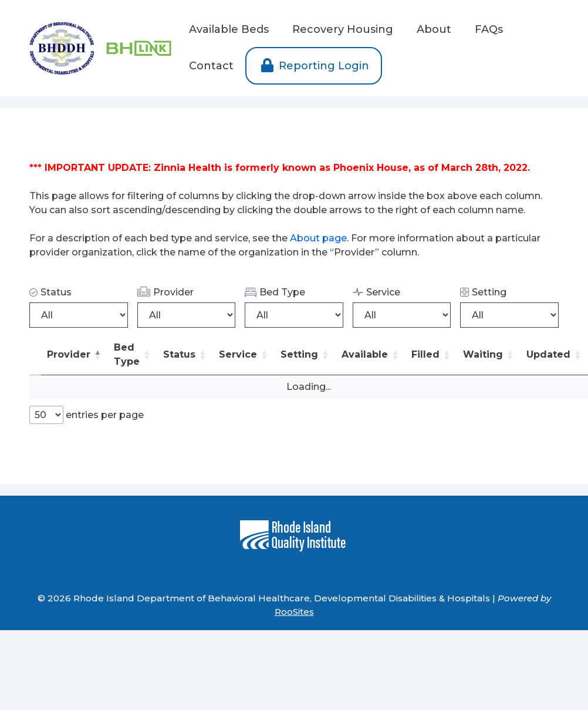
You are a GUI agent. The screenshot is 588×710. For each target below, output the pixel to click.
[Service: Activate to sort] (244, 355)
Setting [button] (299, 354)
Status (50, 292)
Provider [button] (69, 354)
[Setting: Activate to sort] (305, 355)
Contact (211, 66)
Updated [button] (548, 354)
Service (376, 292)
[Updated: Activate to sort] (554, 355)
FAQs (489, 29)
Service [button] (238, 354)
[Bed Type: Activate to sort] (133, 355)
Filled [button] (425, 354)
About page (318, 238)
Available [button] (365, 354)
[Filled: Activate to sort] (431, 355)
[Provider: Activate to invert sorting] (75, 355)
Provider (165, 292)
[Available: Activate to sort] (371, 355)
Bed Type (275, 292)
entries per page (104, 415)
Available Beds (229, 29)
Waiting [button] (483, 354)
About (434, 29)
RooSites (294, 612)
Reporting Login (314, 66)
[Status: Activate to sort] (185, 355)
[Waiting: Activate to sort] (489, 355)
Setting (483, 292)
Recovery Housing (343, 29)
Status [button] (179, 354)
